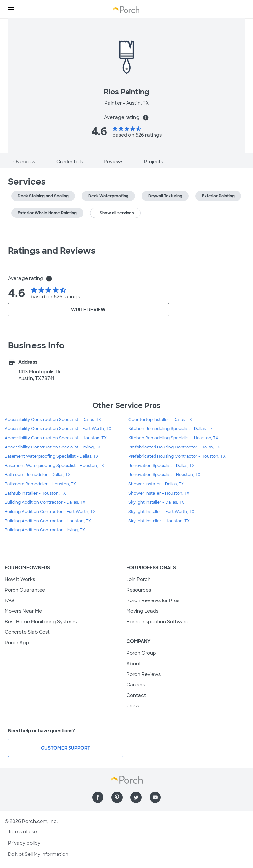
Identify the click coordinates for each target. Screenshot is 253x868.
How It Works (20, 579)
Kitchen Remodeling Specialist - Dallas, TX (171, 429)
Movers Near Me (23, 611)
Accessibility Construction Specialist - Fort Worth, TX (58, 429)
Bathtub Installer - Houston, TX (35, 493)
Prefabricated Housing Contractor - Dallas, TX (174, 447)
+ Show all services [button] (115, 213)
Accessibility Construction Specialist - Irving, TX (53, 447)
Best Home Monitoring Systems (41, 622)
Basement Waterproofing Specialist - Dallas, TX (52, 456)
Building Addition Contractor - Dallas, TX (45, 502)
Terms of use (22, 832)
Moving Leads (142, 611)
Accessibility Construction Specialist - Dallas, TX (53, 420)
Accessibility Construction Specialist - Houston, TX (56, 438)
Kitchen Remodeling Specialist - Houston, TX (173, 438)
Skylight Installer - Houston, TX (159, 521)
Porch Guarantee (25, 590)
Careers (136, 685)
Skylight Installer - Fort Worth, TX (161, 512)
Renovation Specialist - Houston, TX (164, 475)
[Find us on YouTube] (155, 797)
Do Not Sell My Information (38, 854)
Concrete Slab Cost (27, 632)
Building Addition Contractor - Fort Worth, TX (50, 512)
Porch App (17, 643)
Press (133, 706)
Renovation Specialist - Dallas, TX (162, 466)
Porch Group (141, 653)
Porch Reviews (144, 674)
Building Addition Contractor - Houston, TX (48, 521)
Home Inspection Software (157, 622)
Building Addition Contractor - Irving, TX (45, 530)
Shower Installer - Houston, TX (159, 493)
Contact (136, 695)
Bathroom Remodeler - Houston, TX (40, 484)
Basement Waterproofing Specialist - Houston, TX (54, 466)
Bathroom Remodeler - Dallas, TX (38, 475)
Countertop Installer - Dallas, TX (160, 420)
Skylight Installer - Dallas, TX (156, 502)
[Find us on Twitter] (136, 797)
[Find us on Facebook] (98, 797)
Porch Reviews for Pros (153, 600)
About (134, 664)
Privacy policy (24, 843)
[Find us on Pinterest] (117, 797)
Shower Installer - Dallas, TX (156, 484)
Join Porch (139, 579)
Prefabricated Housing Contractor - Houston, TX (177, 456)
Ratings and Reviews (52, 251)
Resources (139, 590)
